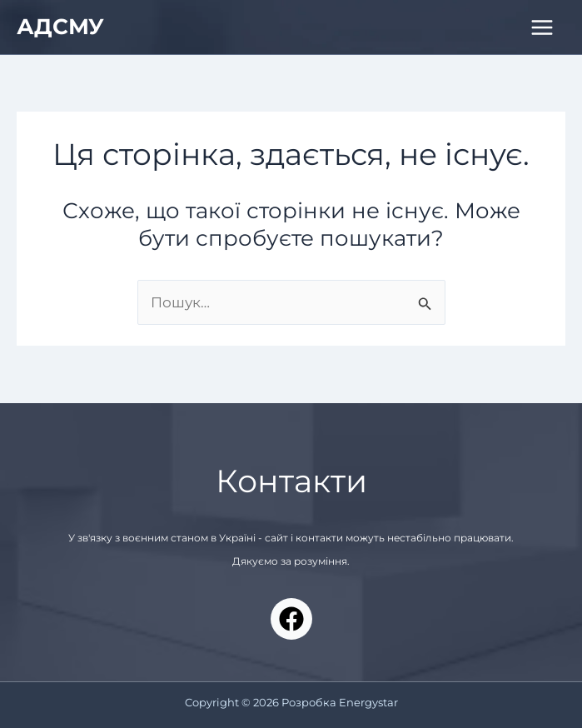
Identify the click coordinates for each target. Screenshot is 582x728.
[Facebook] (291, 619)
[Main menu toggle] (543, 27)
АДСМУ (60, 27)
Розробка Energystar (340, 702)
